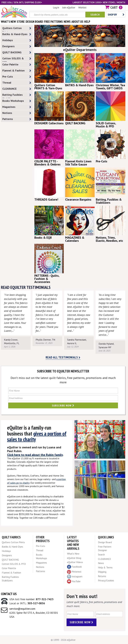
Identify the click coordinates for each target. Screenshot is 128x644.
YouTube (74, 581)
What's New (73, 554)
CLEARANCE (17, 89)
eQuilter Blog (74, 558)
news (67, 22)
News (101, 563)
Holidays (17, 40)
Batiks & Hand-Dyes (17, 34)
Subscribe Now (63, 405)
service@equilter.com (22, 609)
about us (77, 22)
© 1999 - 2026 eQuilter (63, 640)
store (21, 22)
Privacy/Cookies (106, 580)
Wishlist (82, 7)
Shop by (116, 15)
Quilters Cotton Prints (17, 29)
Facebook (74, 567)
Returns (102, 576)
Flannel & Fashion (17, 71)
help (87, 22)
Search (95, 15)
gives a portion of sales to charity (37, 436)
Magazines (17, 107)
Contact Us (9, 594)
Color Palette (17, 65)
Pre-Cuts (17, 77)
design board (34, 22)
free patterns (53, 22)
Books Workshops (17, 101)
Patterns (17, 119)
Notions (17, 113)
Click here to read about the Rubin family (35, 455)
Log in (56, 7)
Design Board (105, 542)
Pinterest (74, 572)
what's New (8, 22)
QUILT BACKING (17, 52)
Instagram (75, 577)
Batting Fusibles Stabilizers (17, 95)
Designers (17, 46)
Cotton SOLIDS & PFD (17, 59)
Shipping (102, 572)
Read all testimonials (63, 357)
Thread (17, 83)
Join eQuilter (69, 7)
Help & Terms (105, 567)
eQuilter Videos (75, 562)
